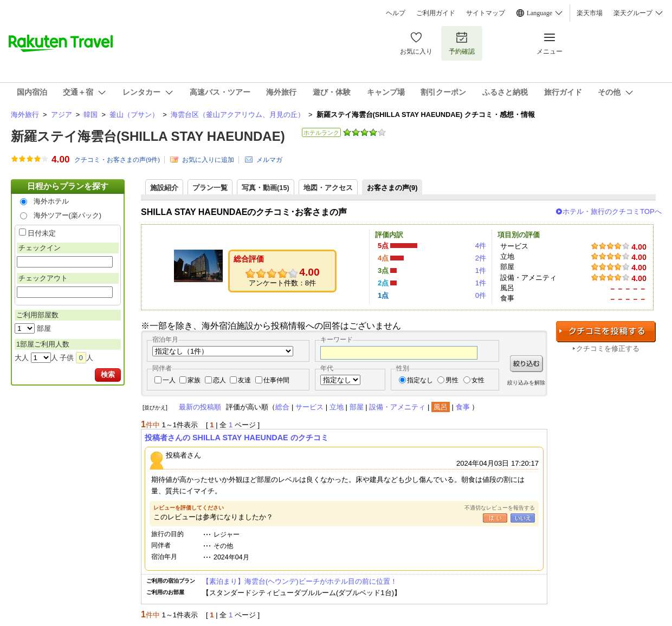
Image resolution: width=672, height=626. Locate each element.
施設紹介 (164, 188)
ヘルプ (396, 13)
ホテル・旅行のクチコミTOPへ (612, 211)
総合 (282, 407)
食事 (463, 407)
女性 (478, 380)
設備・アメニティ (397, 407)
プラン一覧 (210, 188)
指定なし (420, 380)
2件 (481, 258)
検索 (108, 374)
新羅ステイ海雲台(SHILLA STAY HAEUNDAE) (148, 136)
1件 (481, 270)
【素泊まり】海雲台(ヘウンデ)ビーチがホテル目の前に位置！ (300, 581)
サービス (309, 407)
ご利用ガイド (436, 13)
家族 (194, 380)
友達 (244, 380)
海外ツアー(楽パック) (68, 215)
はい (495, 518)
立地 (337, 407)
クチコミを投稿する (606, 332)
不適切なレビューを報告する (500, 508)
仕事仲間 (276, 380)
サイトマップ (486, 13)
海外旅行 (25, 115)
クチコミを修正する (608, 348)
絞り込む (526, 364)
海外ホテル (51, 201)
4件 (481, 246)
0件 (481, 295)
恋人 (219, 380)
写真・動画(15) (266, 188)
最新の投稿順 (200, 407)
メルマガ (269, 160)
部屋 (357, 407)
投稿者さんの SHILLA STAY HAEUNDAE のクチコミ (237, 438)
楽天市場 (590, 13)
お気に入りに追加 (208, 160)
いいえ (523, 518)
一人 (169, 380)
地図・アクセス (328, 188)
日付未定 (42, 233)
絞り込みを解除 (526, 383)
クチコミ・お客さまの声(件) (117, 160)
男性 (452, 380)
